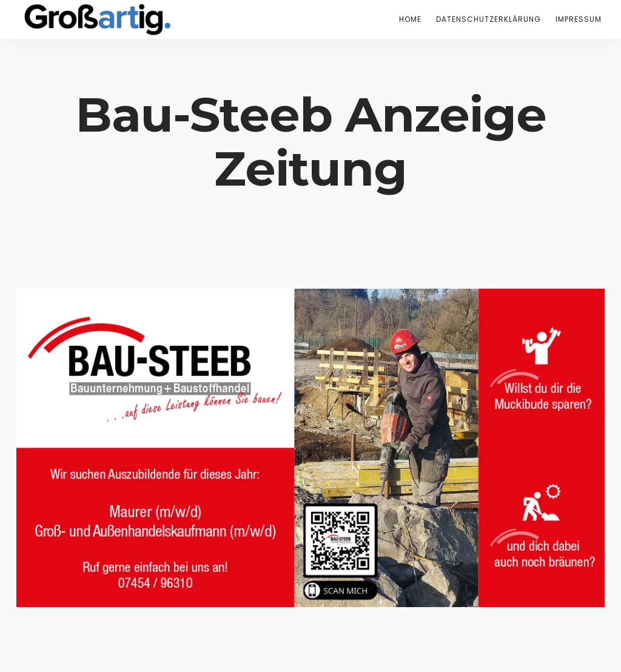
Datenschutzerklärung (488, 19)
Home (410, 19)
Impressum (579, 19)
